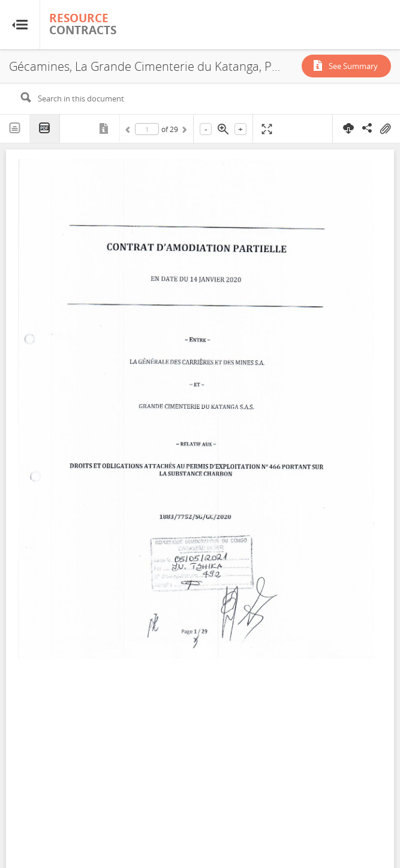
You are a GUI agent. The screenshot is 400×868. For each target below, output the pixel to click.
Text (15, 128)
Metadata (105, 128)
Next (184, 131)
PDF (45, 129)
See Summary (353, 66)
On (385, 129)
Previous (130, 131)
